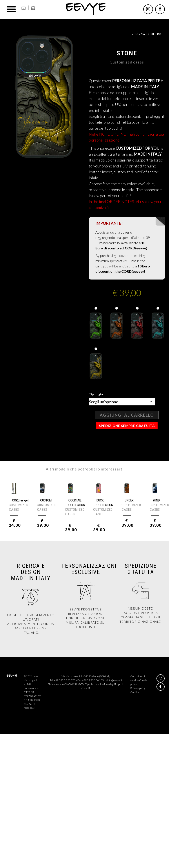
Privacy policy (138, 688)
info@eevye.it (114, 680)
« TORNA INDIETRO (147, 34)
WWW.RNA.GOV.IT (75, 684)
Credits (134, 692)
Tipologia (96, 394)
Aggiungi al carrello (127, 415)
